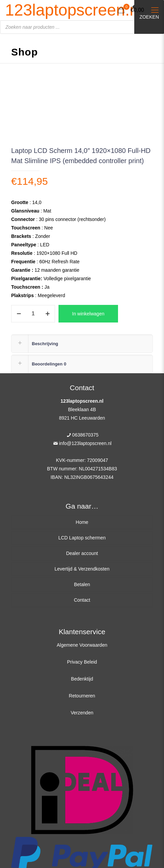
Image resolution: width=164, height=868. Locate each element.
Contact (82, 600)
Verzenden (82, 713)
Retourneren (82, 696)
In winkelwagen (88, 314)
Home (82, 522)
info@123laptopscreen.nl (85, 443)
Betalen (82, 584)
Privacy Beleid (82, 662)
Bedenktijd (82, 679)
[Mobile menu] (155, 10)
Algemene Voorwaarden (82, 645)
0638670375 (85, 435)
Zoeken (149, 17)
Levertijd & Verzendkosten (82, 569)
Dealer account (82, 553)
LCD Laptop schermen (82, 538)
